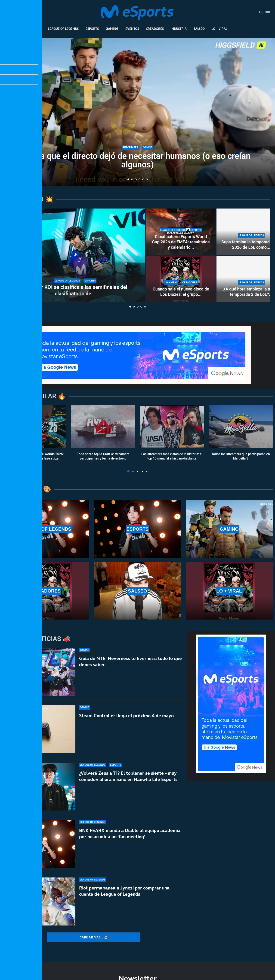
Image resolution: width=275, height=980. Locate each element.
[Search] (261, 13)
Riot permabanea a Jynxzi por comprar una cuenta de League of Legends (124, 891)
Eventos (132, 29)
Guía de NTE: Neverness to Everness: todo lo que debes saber (130, 661)
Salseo (199, 29)
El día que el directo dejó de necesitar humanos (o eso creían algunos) (138, 160)
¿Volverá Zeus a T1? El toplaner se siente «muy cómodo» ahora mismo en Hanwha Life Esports (128, 776)
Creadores (155, 29)
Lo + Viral (219, 29)
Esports (92, 29)
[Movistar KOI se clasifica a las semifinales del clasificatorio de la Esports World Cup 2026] (75, 255)
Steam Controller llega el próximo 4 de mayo (126, 716)
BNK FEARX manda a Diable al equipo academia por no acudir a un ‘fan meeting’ (130, 833)
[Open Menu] (268, 13)
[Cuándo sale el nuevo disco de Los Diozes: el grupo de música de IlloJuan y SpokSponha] (181, 279)
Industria (179, 29)
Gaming (112, 29)
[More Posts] (93, 938)
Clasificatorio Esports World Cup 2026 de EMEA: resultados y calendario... (181, 242)
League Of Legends (63, 29)
